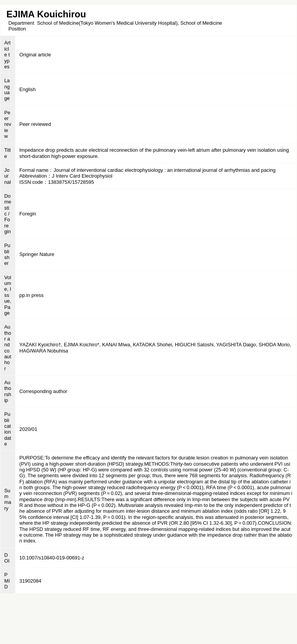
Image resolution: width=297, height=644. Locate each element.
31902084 (30, 581)
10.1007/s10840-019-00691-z (52, 558)
